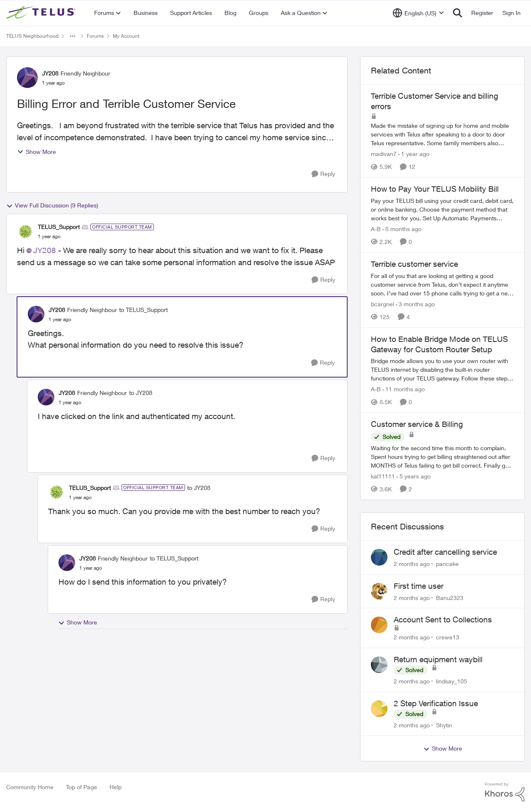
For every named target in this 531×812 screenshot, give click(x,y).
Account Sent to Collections (443, 619)
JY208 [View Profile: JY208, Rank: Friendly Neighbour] (50, 73)
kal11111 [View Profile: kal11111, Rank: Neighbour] (383, 476)
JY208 (45, 250)
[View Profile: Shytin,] (379, 709)
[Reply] (323, 174)
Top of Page (82, 787)
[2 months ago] (412, 564)
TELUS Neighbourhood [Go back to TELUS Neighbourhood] (32, 36)
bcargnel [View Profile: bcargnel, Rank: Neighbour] (382, 304)
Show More (37, 152)
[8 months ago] (402, 229)
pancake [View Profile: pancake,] (447, 564)
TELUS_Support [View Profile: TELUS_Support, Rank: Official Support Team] (59, 227)
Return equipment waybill (438, 659)
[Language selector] (418, 13)
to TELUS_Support (143, 310)
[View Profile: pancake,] (379, 557)
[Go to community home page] (42, 13)
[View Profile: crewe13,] (379, 625)
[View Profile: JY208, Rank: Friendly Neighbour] (27, 78)
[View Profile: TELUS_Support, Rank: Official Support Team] (25, 232)
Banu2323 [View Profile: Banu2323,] (450, 597)
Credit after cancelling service (445, 552)
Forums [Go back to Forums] (95, 36)
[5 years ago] (414, 476)
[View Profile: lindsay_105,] (379, 665)
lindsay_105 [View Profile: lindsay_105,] (452, 681)
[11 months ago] (404, 389)
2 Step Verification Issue (436, 703)
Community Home (30, 787)
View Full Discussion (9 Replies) (52, 205)
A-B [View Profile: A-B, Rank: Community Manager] (376, 229)
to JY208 (141, 393)
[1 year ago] (414, 154)
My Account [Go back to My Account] (126, 36)
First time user (419, 586)
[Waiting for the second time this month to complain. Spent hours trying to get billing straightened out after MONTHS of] (442, 457)
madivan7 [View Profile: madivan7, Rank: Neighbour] (384, 154)
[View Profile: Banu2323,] (379, 591)
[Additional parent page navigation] (73, 36)
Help (116, 787)
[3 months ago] (415, 304)
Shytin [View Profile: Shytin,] (444, 725)
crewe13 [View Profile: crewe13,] (448, 637)
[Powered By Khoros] (505, 792)
